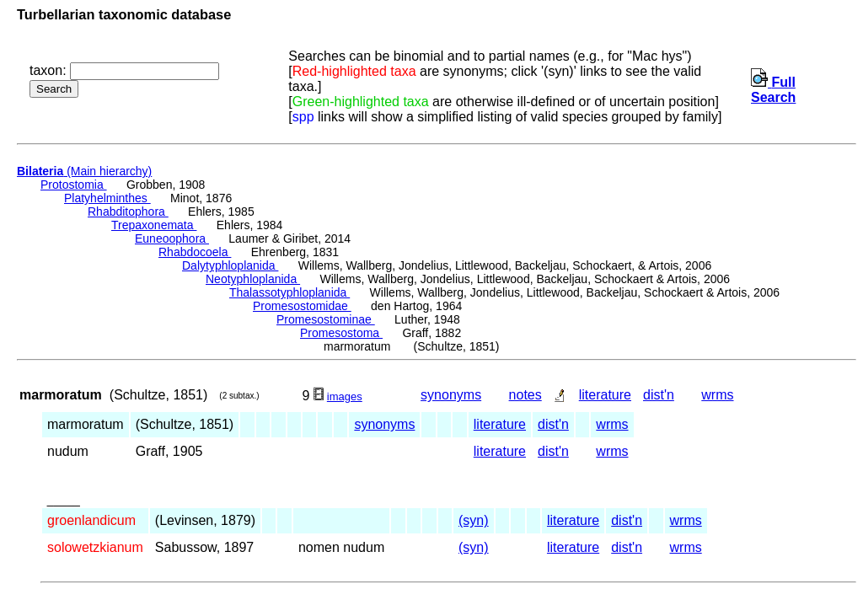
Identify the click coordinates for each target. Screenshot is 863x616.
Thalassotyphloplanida (289, 292)
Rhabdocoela (195, 252)
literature (605, 395)
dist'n (659, 395)
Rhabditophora (128, 212)
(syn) (474, 520)
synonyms (451, 395)
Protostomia (74, 185)
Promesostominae (326, 319)
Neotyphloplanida (253, 279)
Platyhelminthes (107, 198)
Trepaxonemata (154, 225)
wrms (717, 395)
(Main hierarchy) (84, 171)
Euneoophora (172, 238)
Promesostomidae (302, 306)
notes (525, 395)
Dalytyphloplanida (230, 265)
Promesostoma (341, 333)
